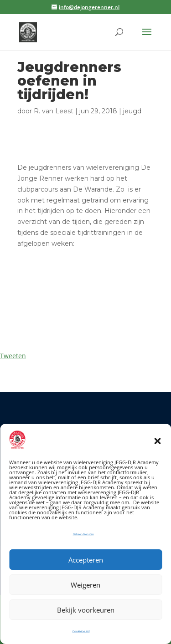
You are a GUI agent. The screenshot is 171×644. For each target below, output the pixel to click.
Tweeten (13, 356)
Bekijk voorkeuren (86, 610)
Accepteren (86, 560)
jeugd (132, 111)
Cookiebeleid (81, 631)
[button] (157, 441)
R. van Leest (54, 111)
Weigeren (85, 585)
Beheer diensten (83, 534)
